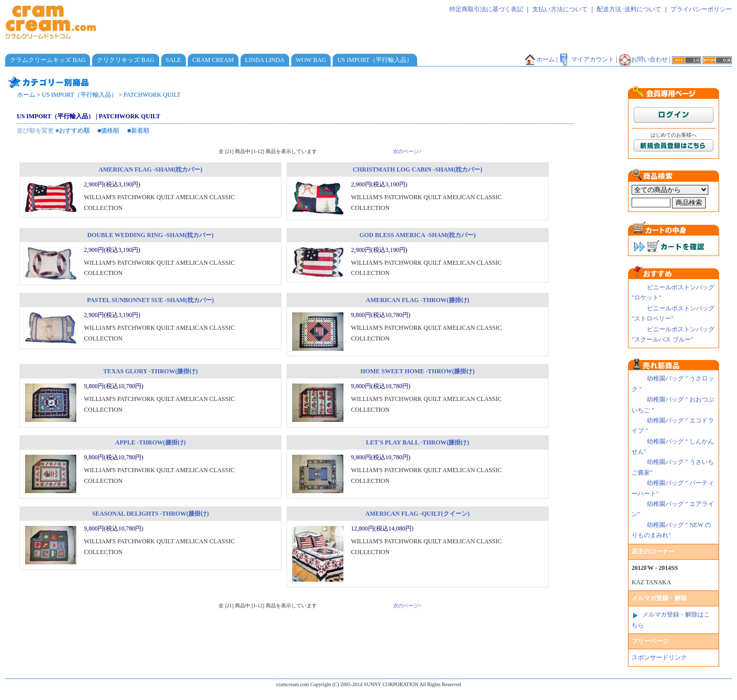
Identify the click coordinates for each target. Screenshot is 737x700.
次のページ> (407, 151)
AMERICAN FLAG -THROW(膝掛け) (418, 300)
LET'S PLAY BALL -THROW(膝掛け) (417, 442)
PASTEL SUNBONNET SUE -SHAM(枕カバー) (150, 300)
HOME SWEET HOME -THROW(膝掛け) (417, 371)
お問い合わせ (643, 59)
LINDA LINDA (265, 60)
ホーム (539, 59)
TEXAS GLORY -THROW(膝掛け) (150, 371)
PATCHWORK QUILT (152, 95)
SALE (174, 60)
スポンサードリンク (659, 657)
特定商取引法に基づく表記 (486, 9)
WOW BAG (311, 60)
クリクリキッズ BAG (125, 60)
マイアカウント (587, 59)
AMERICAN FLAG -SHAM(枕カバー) (151, 169)
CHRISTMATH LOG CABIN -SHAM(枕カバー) (417, 169)
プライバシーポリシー (701, 9)
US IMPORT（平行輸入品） (375, 60)
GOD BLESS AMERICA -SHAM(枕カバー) (417, 235)
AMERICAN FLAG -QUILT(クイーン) (418, 514)
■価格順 (108, 131)
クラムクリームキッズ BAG (48, 60)
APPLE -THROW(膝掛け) (150, 442)
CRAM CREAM (213, 60)
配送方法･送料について (629, 9)
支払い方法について (560, 9)
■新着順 (138, 131)
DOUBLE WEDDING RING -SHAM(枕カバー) (151, 235)
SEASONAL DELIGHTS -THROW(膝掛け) (150, 514)
